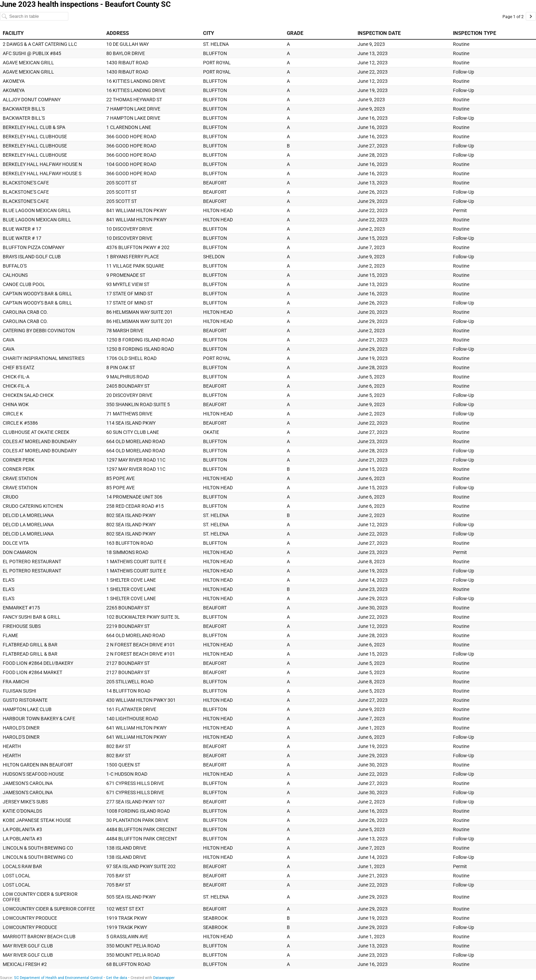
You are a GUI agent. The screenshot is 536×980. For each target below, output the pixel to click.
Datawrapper (164, 978)
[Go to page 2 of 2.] (531, 16)
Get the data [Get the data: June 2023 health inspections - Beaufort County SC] (117, 978)
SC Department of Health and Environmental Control (58, 978)
